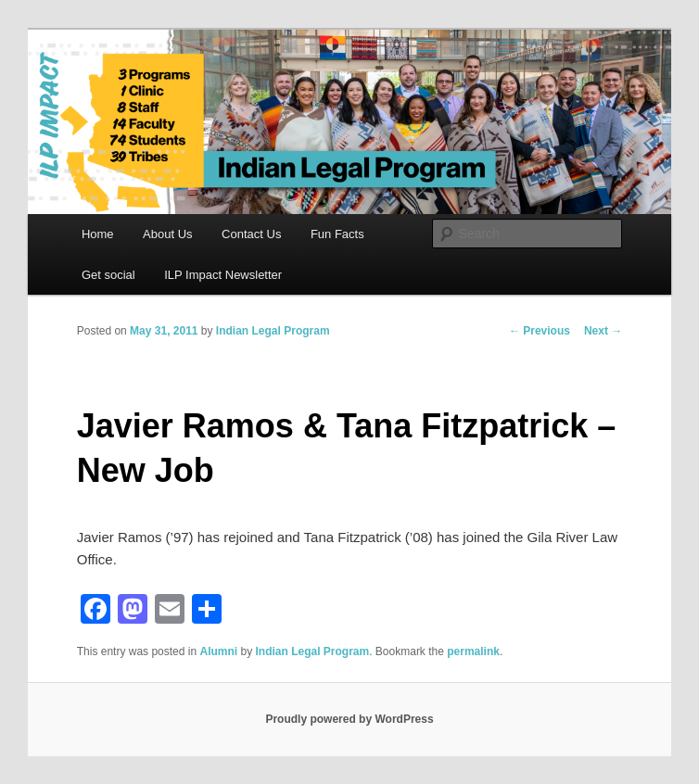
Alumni (218, 651)
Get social (108, 275)
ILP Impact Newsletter (223, 275)
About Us (167, 234)
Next (603, 331)
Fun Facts (337, 234)
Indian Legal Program (273, 331)
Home (98, 234)
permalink (473, 651)
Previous (540, 331)
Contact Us (251, 234)
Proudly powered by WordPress (349, 719)
